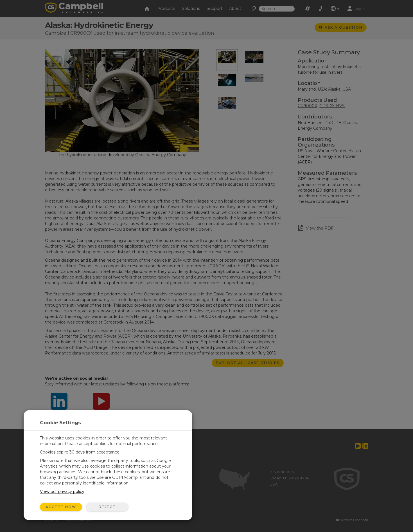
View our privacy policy (62, 491)
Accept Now (61, 507)
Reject (107, 507)
